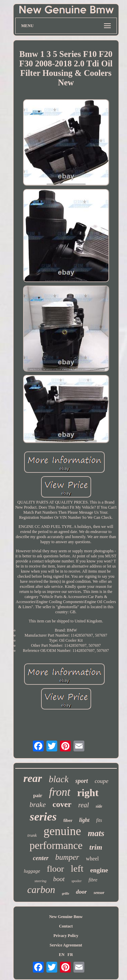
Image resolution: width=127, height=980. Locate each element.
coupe (102, 781)
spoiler (77, 881)
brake (38, 805)
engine (99, 870)
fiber (68, 820)
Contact (66, 926)
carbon (41, 890)
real (83, 805)
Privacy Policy (66, 936)
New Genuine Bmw (66, 917)
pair (38, 795)
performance (56, 845)
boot (59, 879)
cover (62, 804)
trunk (32, 835)
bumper (67, 857)
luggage (32, 871)
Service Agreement (66, 945)
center (41, 858)
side (99, 806)
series (43, 817)
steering (40, 881)
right (88, 793)
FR (70, 955)
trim (96, 847)
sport (81, 781)
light (84, 820)
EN (62, 955)
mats (96, 833)
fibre (93, 880)
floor (55, 869)
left (77, 868)
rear (33, 778)
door (81, 892)
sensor (99, 893)
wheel (92, 859)
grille (66, 893)
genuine (62, 831)
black (59, 779)
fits (99, 820)
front (60, 792)
